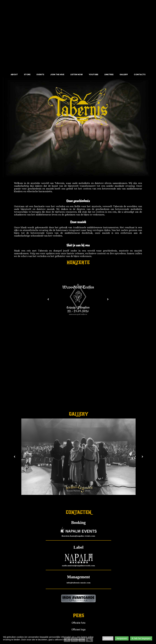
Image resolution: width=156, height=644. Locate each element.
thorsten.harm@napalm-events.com (79, 536)
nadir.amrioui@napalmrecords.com (78, 566)
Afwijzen (108, 638)
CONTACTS (140, 74)
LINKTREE (109, 74)
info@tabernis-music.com (79, 583)
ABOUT (14, 74)
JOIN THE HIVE (57, 74)
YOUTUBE (94, 74)
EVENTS (40, 74)
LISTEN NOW (77, 74)
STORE (27, 74)
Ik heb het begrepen (141, 638)
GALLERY (124, 74)
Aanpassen (122, 638)
